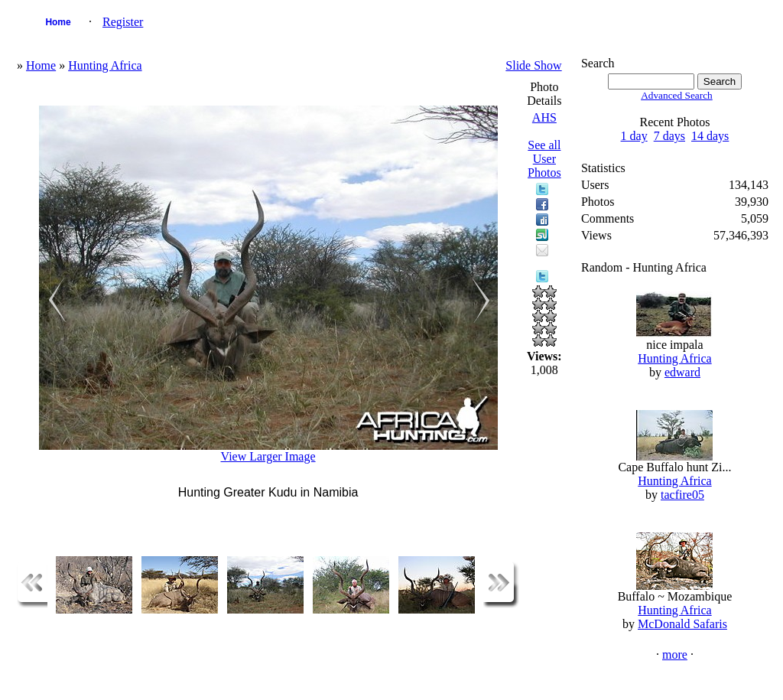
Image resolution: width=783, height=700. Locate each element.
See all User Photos (544, 159)
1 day (634, 136)
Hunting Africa (105, 65)
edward (682, 372)
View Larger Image (268, 456)
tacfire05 (682, 495)
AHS (544, 117)
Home (58, 22)
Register (123, 22)
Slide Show (533, 65)
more (675, 654)
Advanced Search (677, 95)
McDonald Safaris (682, 624)
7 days (669, 136)
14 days (710, 136)
